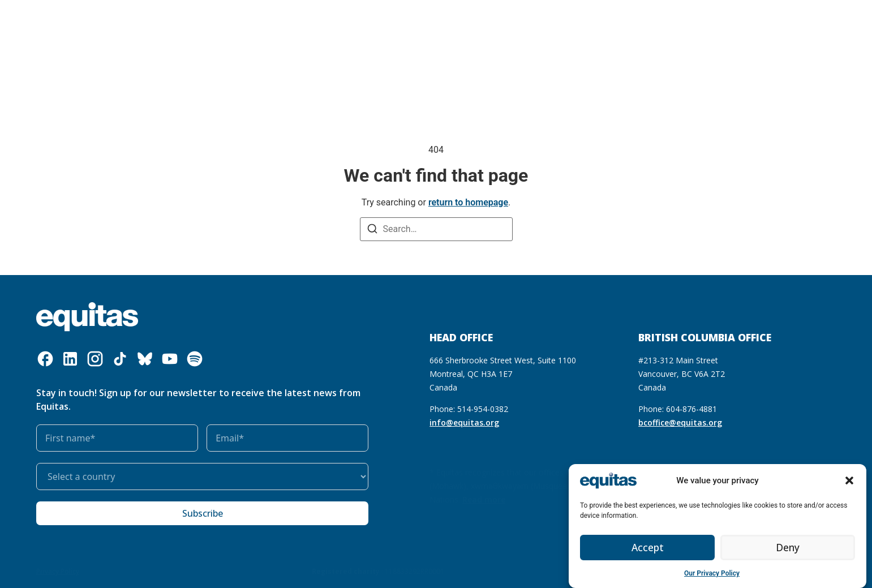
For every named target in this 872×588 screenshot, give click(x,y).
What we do (214, 28)
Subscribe (203, 513)
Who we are (143, 28)
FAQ (688, 28)
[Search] (372, 230)
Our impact (344, 28)
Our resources (283, 28)
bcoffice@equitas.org (680, 422)
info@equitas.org (464, 422)
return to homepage (468, 202)
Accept (647, 548)
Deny (788, 548)
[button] (849, 480)
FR (667, 28)
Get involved (409, 28)
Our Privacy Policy (712, 573)
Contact (721, 28)
